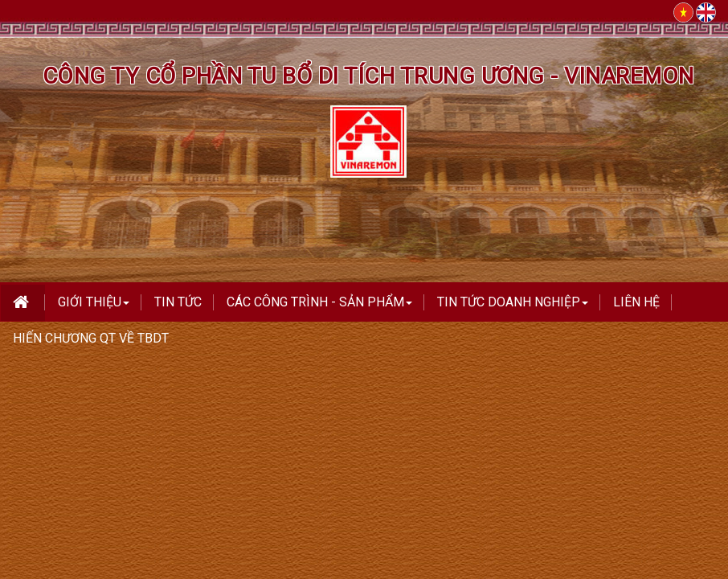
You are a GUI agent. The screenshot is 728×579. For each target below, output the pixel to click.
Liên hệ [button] (636, 302)
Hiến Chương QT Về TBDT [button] (91, 338)
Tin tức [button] (178, 302)
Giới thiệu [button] (94, 307)
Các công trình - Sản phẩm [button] (319, 307)
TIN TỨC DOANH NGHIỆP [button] (513, 307)
